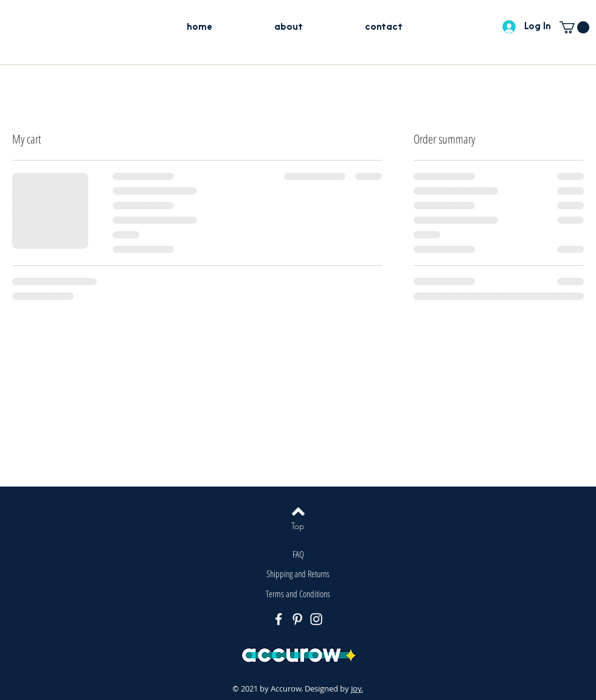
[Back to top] (298, 511)
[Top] (298, 526)
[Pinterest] (297, 619)
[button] (574, 27)
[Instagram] (316, 619)
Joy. (357, 688)
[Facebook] (279, 619)
